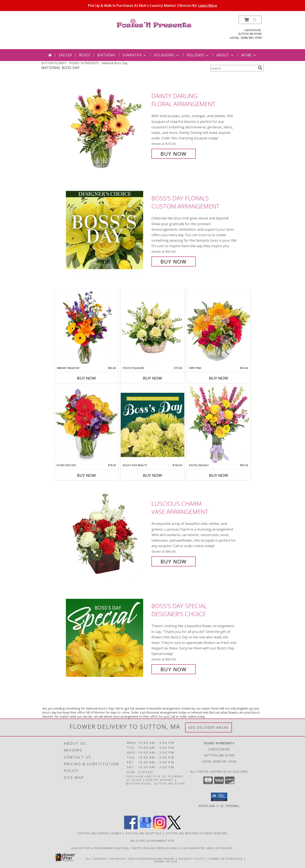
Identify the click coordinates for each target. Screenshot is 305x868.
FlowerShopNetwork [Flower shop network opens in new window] (156, 859)
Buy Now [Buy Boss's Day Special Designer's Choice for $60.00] (174, 669)
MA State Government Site (152, 841)
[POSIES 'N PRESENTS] (154, 23)
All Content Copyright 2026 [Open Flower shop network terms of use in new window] (111, 859)
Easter (65, 55)
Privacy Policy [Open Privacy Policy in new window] (192, 859)
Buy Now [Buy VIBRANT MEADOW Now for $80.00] (86, 378)
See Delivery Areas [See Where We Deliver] (209, 727)
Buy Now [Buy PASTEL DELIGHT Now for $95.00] (219, 475)
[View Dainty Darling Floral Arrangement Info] (108, 125)
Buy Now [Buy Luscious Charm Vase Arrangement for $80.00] (174, 561)
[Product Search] (233, 68)
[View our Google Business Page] (145, 828)
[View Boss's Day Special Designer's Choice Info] (108, 638)
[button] (250, 20)
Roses (85, 55)
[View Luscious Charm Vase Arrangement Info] (108, 533)
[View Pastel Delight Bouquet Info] (219, 425)
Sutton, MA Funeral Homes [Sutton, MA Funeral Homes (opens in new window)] (100, 833)
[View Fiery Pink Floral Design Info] (219, 327)
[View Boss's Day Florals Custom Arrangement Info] (108, 230)
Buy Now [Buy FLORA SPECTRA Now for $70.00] (86, 475)
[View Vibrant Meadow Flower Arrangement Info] (86, 327)
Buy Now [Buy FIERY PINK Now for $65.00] (219, 378)
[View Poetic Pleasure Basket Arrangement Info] (152, 328)
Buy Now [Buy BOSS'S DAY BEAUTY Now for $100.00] (152, 475)
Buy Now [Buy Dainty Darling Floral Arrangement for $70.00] (174, 154)
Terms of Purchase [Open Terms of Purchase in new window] (226, 859)
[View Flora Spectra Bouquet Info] (86, 425)
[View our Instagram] (160, 828)
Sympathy (135, 55)
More (249, 55)
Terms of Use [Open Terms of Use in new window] (166, 861)
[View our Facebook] (131, 828)
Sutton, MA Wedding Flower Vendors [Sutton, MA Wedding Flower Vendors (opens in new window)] (197, 833)
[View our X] (174, 828)
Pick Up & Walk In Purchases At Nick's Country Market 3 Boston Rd (152, 6)
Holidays (198, 55)
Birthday (106, 55)
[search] (260, 68)
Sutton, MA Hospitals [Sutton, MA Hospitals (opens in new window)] (144, 833)
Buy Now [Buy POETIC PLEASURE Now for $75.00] (152, 378)
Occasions (167, 55)
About (225, 55)
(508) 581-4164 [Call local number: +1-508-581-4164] (251, 38)
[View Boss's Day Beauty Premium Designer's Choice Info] (152, 425)
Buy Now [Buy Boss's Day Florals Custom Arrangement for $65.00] (174, 261)
